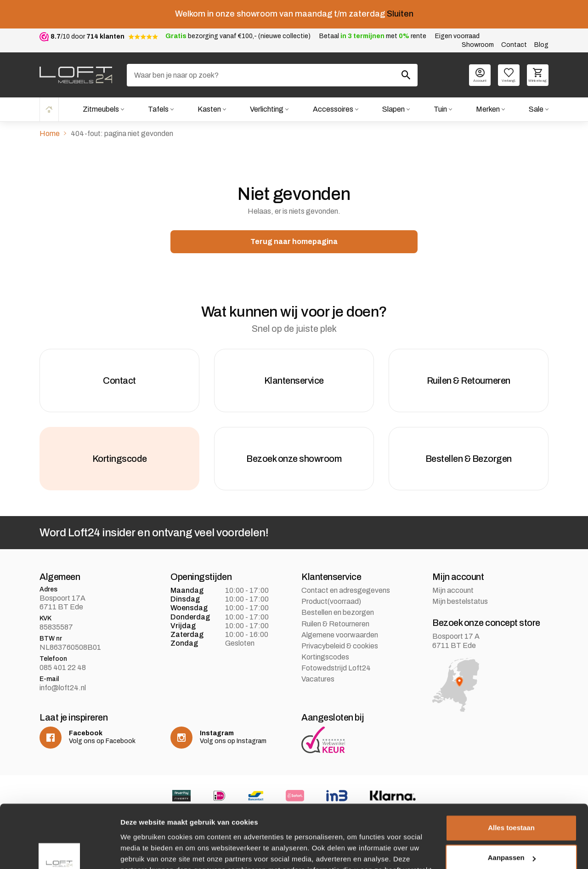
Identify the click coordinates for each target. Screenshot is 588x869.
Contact (514, 45)
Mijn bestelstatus (460, 601)
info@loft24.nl (63, 688)
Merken (488, 109)
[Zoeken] (272, 75)
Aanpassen (512, 802)
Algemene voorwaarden (340, 635)
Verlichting (267, 109)
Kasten (209, 109)
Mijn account (453, 590)
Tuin (440, 109)
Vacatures (318, 679)
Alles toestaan (511, 772)
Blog (541, 45)
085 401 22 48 (63, 667)
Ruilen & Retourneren (335, 624)
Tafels (158, 109)
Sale (536, 109)
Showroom (478, 45)
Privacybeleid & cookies (340, 646)
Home (49, 109)
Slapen (393, 109)
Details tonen (142, 851)
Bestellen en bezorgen (338, 612)
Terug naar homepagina (294, 241)
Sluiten (400, 14)
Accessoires (333, 109)
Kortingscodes (325, 657)
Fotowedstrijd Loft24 (336, 668)
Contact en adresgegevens (346, 590)
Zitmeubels (101, 109)
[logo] (76, 75)
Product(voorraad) (331, 601)
